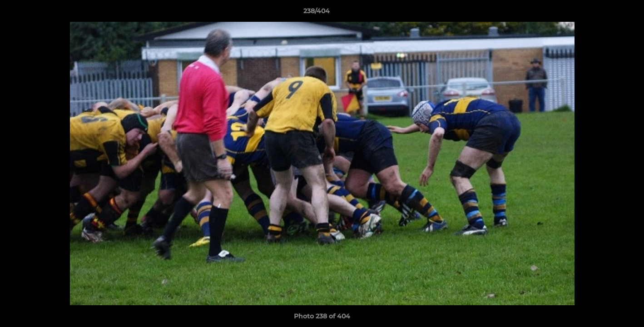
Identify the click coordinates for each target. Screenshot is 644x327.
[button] (606, 13)
